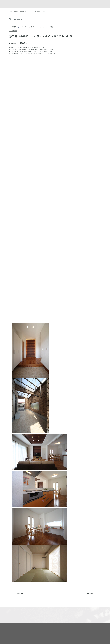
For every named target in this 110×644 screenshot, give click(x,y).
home (11, 11)
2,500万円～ (14, 27)
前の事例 (20, 594)
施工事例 (16, 11)
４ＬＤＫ (23, 27)
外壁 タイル (33, 27)
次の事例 (90, 594)
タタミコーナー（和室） (47, 27)
